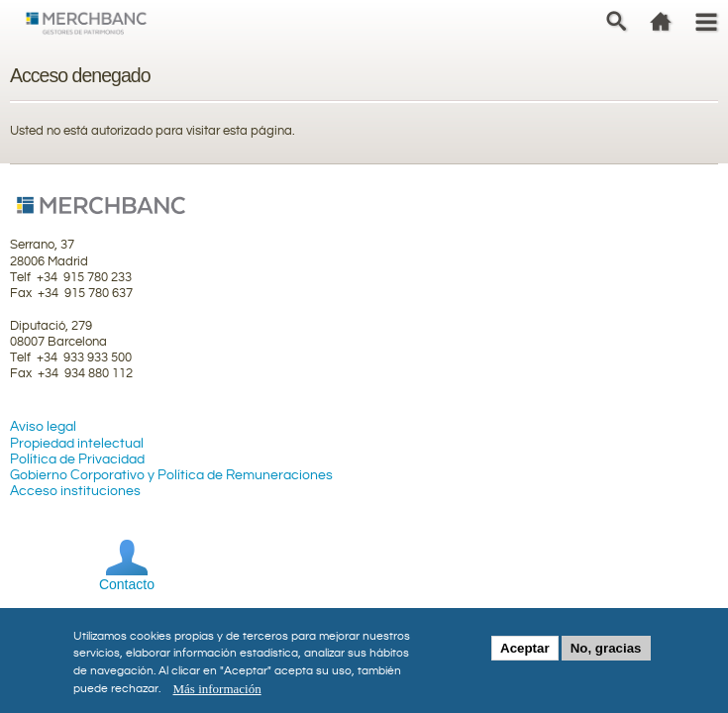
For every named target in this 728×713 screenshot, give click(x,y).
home (661, 21)
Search (617, 21)
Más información (217, 694)
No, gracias (606, 653)
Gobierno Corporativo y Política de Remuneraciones (171, 475)
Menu (706, 21)
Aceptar (525, 653)
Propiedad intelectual (77, 444)
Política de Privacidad (77, 459)
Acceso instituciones (75, 491)
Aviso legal (43, 427)
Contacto (127, 584)
